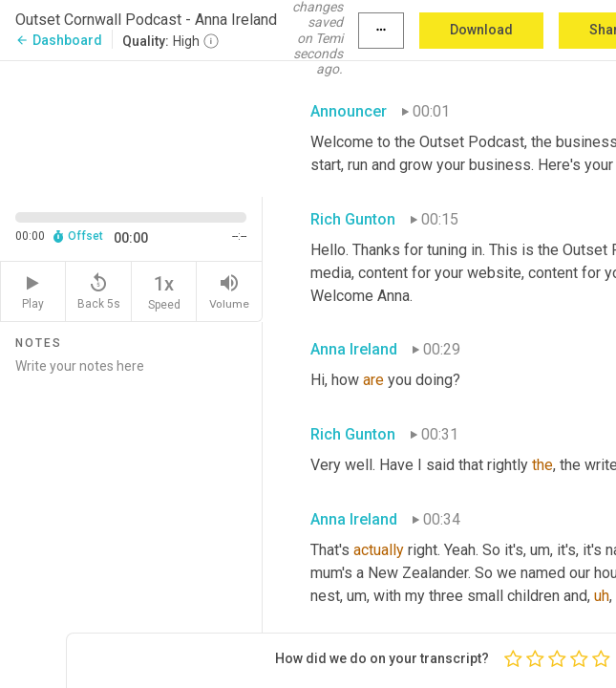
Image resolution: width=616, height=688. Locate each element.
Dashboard (59, 40)
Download (481, 30)
